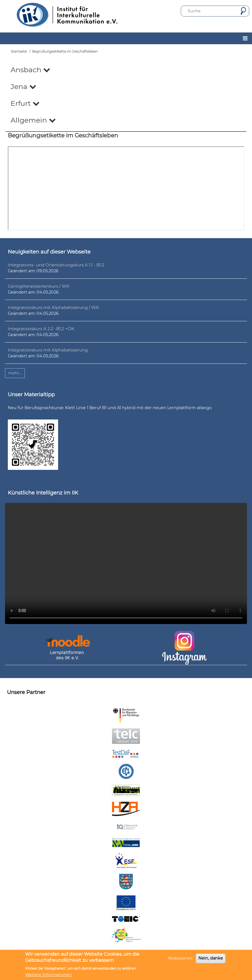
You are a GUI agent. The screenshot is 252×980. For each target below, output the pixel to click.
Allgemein (33, 120)
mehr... (15, 373)
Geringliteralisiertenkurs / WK (39, 286)
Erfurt (25, 103)
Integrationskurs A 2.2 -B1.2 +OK (41, 329)
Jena (23, 86)
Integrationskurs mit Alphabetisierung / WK (54, 307)
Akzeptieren (180, 958)
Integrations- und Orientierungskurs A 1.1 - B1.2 (56, 265)
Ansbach (30, 70)
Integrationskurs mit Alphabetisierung (48, 350)
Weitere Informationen (48, 975)
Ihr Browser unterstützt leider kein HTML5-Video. (126, 563)
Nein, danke (211, 958)
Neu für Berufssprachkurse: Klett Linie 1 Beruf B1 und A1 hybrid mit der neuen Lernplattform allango (110, 408)
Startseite (19, 51)
